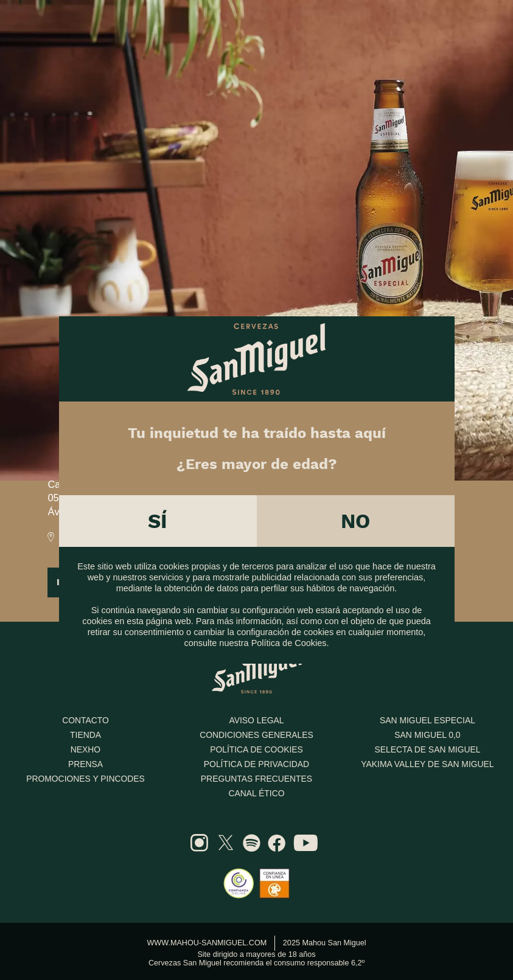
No (355, 516)
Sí (158, 516)
